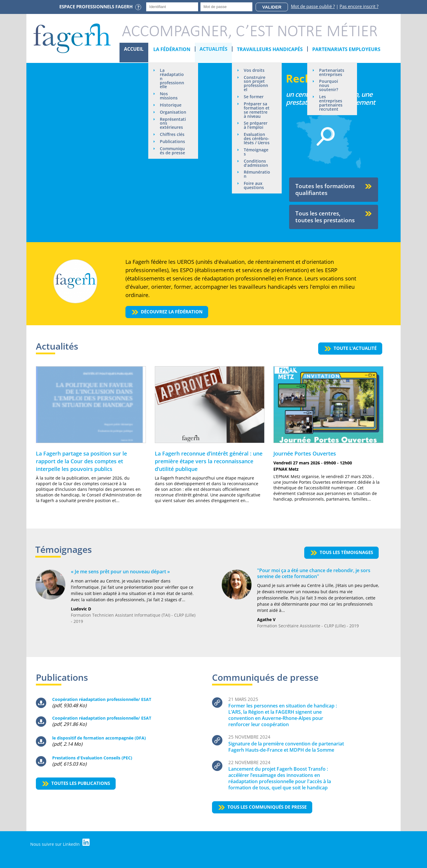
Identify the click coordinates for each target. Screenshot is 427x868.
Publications (173, 146)
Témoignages (256, 152)
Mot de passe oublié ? (313, 6)
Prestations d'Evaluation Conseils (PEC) (92, 758)
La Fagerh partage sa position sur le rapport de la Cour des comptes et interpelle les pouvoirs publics (81, 461)
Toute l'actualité (355, 348)
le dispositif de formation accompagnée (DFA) (99, 738)
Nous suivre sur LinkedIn (60, 843)
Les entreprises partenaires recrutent (331, 103)
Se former (254, 97)
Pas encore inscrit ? (359, 6)
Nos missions (169, 96)
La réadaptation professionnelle (172, 78)
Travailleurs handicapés (270, 49)
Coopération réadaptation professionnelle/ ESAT (102, 699)
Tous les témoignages (346, 552)
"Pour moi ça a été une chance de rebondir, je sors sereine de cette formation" (314, 573)
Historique (171, 105)
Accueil (134, 49)
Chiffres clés (172, 139)
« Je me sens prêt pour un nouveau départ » (120, 572)
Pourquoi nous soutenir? (329, 86)
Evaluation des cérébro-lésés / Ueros (257, 139)
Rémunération (256, 175)
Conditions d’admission (256, 164)
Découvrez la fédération (172, 312)
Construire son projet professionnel (256, 84)
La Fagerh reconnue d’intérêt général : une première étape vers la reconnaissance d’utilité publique (209, 461)
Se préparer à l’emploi (256, 126)
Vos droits (254, 70)
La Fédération (172, 49)
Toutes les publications (81, 783)
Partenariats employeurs (347, 49)
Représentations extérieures (173, 128)
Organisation (172, 114)
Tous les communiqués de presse (267, 807)
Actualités (214, 49)
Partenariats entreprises (332, 72)
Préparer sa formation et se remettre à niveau (257, 110)
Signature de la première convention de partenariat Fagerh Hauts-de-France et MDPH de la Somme (286, 747)
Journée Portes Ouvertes (305, 453)
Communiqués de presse (173, 155)
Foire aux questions (254, 186)
